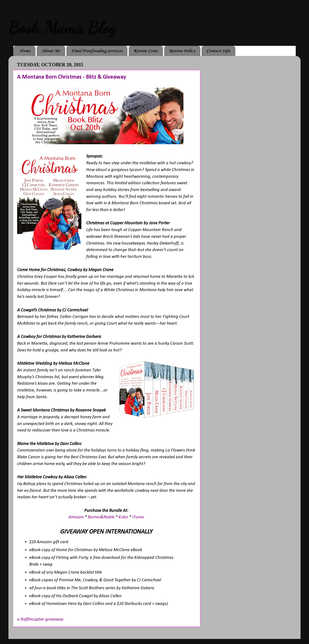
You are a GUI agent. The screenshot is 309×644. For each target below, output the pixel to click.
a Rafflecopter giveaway (40, 619)
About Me (51, 51)
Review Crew (146, 51)
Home (25, 51)
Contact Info (218, 51)
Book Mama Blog (62, 27)
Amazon (77, 517)
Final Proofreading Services (97, 51)
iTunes (138, 517)
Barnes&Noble (101, 517)
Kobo (124, 517)
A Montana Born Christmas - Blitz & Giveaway (72, 77)
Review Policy (182, 51)
